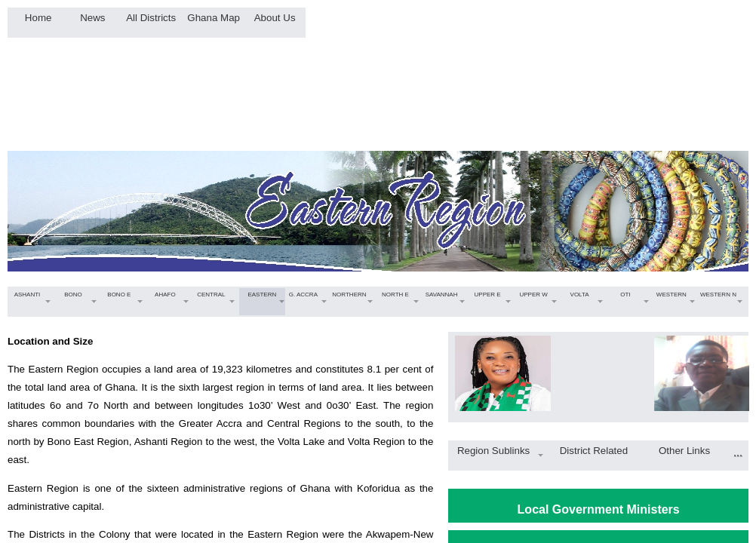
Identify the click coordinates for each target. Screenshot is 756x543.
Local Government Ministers (599, 509)
